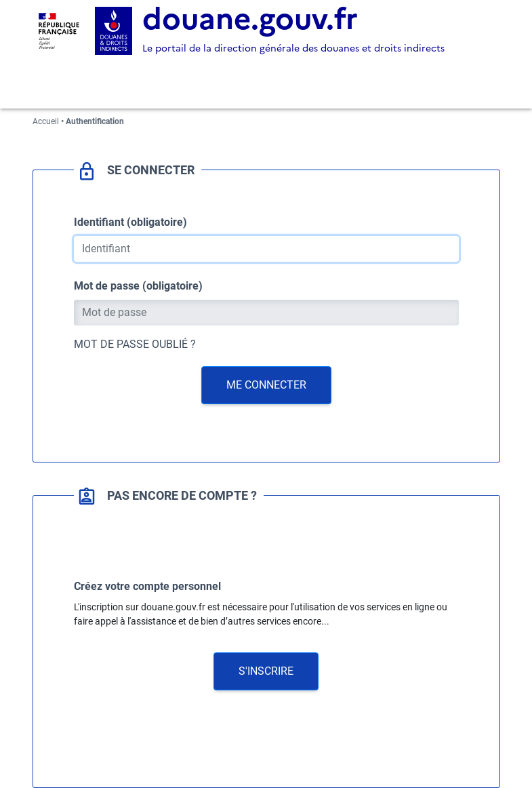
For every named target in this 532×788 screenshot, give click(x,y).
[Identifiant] (266, 249)
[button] (266, 671)
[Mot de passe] (266, 313)
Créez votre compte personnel (147, 586)
